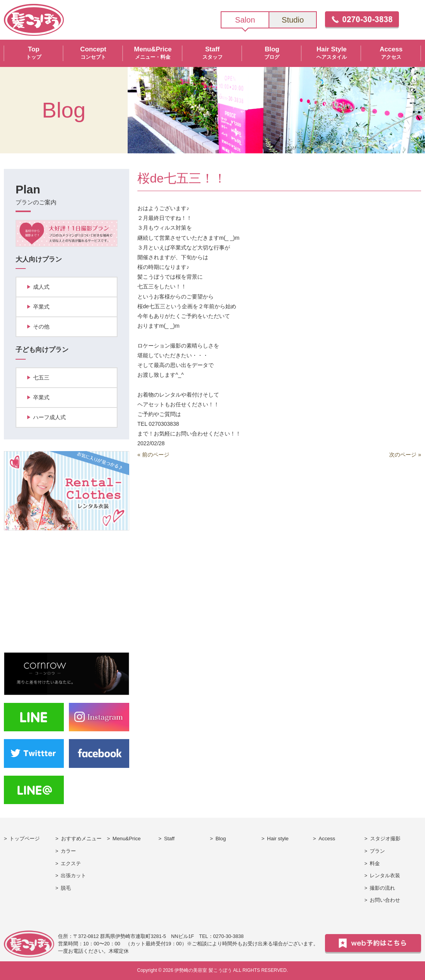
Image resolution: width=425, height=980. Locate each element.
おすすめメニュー (81, 839)
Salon (245, 20)
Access (327, 839)
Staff (169, 839)
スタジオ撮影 (385, 839)
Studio (293, 20)
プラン (377, 851)
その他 (41, 327)
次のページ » (405, 455)
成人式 (41, 287)
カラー (68, 851)
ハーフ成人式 (49, 417)
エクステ (71, 864)
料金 (375, 864)
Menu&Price (126, 839)
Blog (221, 839)
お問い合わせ (385, 900)
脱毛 (66, 888)
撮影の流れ (382, 888)
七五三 (41, 378)
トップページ (25, 839)
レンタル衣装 (385, 876)
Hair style (278, 839)
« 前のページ (153, 455)
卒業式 (41, 307)
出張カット (73, 876)
